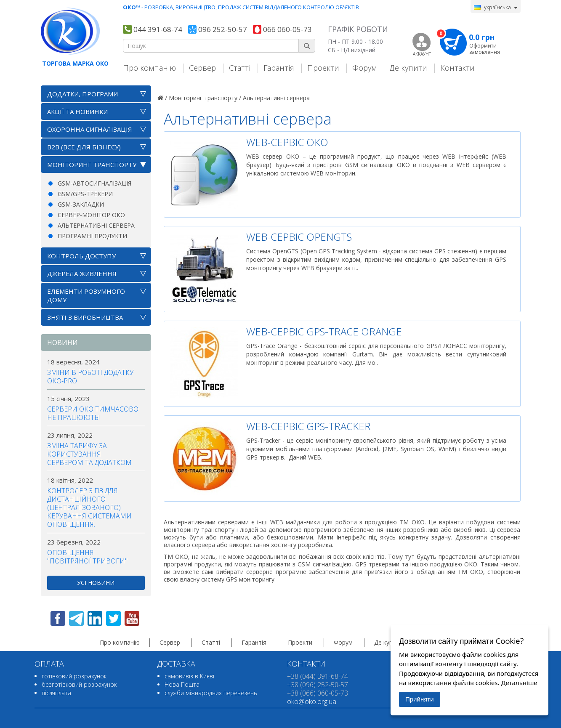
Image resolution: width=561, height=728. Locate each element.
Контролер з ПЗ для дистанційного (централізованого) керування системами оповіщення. (89, 507)
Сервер (202, 68)
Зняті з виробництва (85, 317)
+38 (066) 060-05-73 (318, 693)
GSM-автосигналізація (94, 183)
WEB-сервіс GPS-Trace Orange (324, 331)
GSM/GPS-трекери (85, 194)
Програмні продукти (92, 236)
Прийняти (420, 699)
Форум (364, 68)
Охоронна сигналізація (90, 129)
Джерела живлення (82, 274)
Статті (240, 68)
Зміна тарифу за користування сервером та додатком (89, 454)
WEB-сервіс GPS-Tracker (308, 426)
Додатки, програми (82, 94)
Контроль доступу (81, 256)
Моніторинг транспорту (92, 165)
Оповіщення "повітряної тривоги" (87, 557)
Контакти (457, 68)
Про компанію (149, 68)
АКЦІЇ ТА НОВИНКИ (77, 112)
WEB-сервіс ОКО (287, 142)
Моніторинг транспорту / (205, 98)
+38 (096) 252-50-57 (318, 685)
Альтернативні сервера (96, 225)
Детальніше (519, 683)
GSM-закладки (81, 204)
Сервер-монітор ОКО (91, 215)
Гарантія (279, 68)
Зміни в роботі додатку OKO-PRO (90, 377)
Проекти (323, 68)
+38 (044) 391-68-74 (318, 676)
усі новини (96, 583)
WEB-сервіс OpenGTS (299, 237)
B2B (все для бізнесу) (84, 147)
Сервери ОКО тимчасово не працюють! (93, 413)
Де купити (408, 68)
